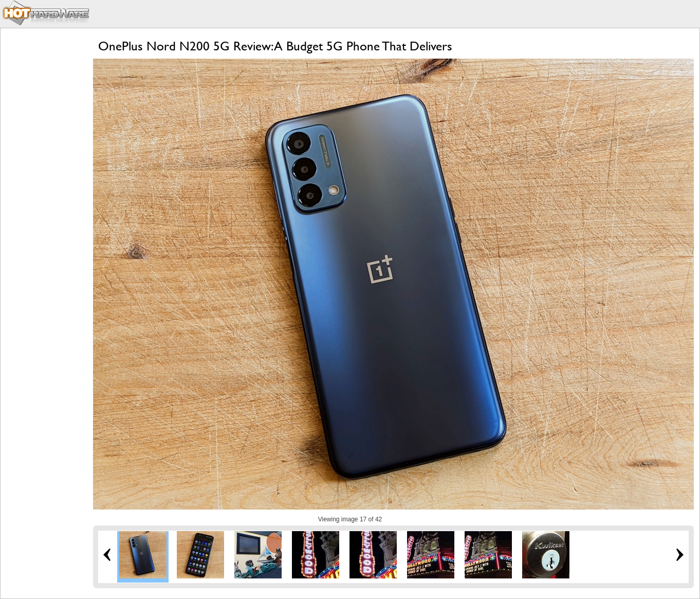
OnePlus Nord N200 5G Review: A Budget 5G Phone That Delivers (275, 46)
